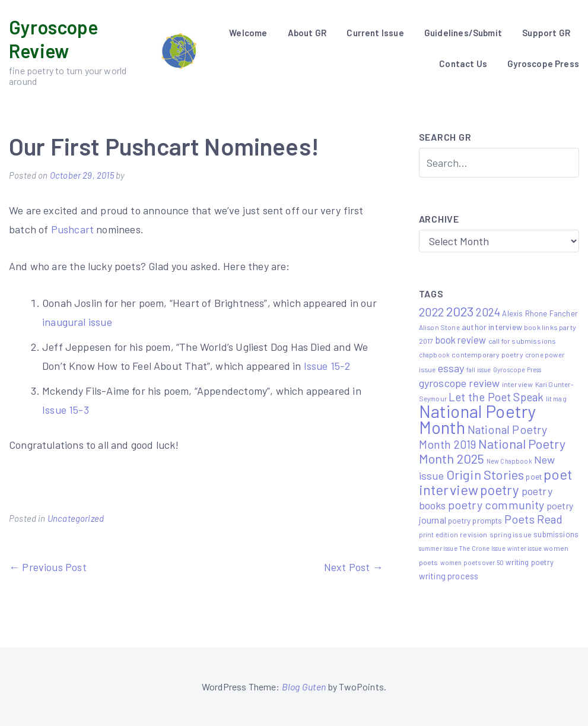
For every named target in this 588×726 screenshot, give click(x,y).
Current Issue (375, 33)
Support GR (546, 33)
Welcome (248, 33)
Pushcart (72, 229)
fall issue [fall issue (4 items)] (479, 370)
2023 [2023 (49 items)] (460, 311)
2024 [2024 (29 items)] (488, 312)
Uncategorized (76, 518)
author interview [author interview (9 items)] (492, 327)
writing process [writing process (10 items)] (449, 576)
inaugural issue (77, 322)
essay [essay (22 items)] (451, 368)
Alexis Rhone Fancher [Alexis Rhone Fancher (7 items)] (540, 313)
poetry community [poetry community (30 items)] (496, 505)
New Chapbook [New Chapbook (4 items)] (509, 461)
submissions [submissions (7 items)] (556, 534)
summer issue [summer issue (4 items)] (438, 548)
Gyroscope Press (543, 64)
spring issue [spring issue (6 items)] (511, 534)
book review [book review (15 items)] (461, 340)
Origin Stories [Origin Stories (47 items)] (485, 474)
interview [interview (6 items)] (518, 384)
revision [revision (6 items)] (473, 534)
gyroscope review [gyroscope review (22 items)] (460, 383)
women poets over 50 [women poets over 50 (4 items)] (472, 562)
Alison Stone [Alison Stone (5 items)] (439, 327)
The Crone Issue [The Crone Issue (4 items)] (482, 548)
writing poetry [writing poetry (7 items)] (530, 562)
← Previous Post (48, 567)
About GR (307, 33)
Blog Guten (304, 687)
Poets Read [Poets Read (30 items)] (534, 519)
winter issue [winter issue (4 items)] (525, 548)
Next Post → (354, 567)
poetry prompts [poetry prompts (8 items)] (475, 520)
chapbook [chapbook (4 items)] (434, 355)
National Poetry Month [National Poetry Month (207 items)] (478, 419)
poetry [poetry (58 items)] (500, 490)
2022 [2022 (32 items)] (432, 312)
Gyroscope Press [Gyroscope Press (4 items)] (517, 370)
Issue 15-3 (66, 410)
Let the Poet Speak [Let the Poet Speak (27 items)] (496, 397)
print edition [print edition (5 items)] (438, 534)
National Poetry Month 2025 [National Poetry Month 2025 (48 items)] (492, 451)
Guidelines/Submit (463, 33)
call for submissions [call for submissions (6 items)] (522, 341)
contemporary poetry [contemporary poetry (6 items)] (487, 354)
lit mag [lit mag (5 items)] (556, 398)
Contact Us (463, 64)
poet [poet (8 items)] (534, 476)
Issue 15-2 (326, 366)
